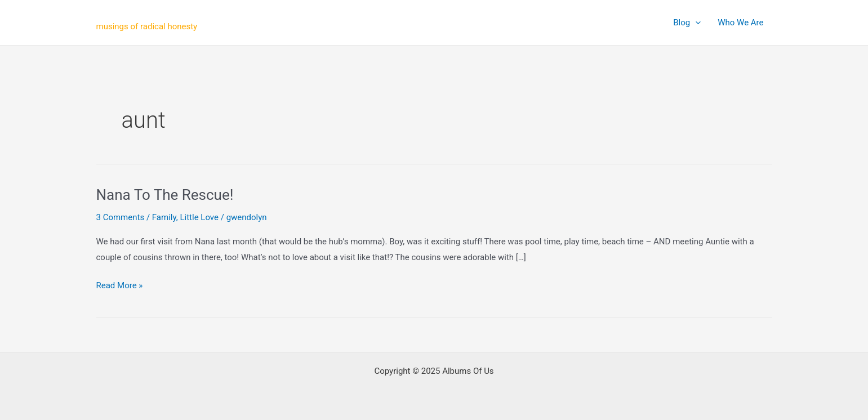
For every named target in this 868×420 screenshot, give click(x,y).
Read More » (120, 286)
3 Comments (121, 217)
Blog (687, 23)
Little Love (199, 217)
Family (164, 217)
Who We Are (740, 23)
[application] (695, 23)
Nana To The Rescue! (165, 195)
